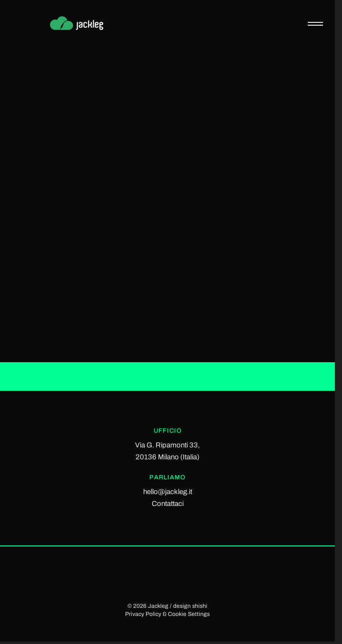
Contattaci (168, 504)
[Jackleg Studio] (84, 24)
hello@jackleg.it (168, 492)
